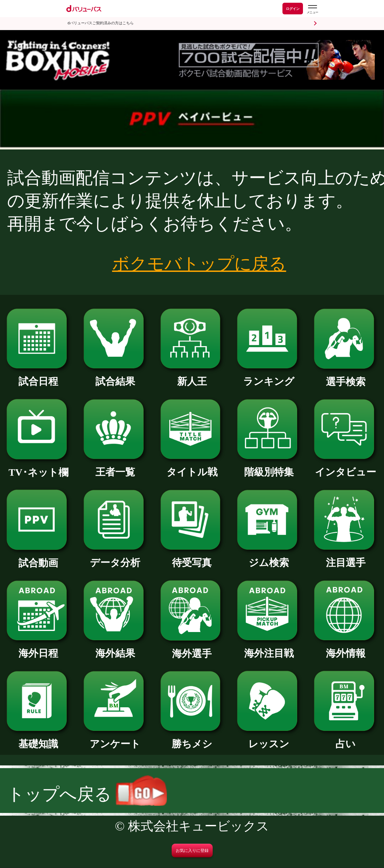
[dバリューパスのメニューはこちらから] (312, 9)
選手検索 (346, 377)
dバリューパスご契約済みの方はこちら (101, 23)
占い (346, 739)
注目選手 (346, 558)
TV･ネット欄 (38, 467)
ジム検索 (269, 558)
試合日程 (38, 376)
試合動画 (38, 558)
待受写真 (192, 558)
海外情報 (346, 648)
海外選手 (192, 649)
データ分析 (115, 558)
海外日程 (38, 648)
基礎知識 (38, 739)
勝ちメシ (192, 739)
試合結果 (115, 376)
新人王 (192, 376)
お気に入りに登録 (192, 851)
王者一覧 (115, 467)
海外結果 (115, 648)
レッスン (269, 739)
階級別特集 (269, 467)
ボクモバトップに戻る (199, 264)
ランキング (269, 376)
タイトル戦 (192, 467)
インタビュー (346, 467)
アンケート (115, 739)
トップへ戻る (87, 794)
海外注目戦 (269, 648)
